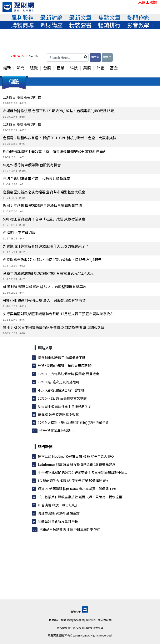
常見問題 (79, 620)
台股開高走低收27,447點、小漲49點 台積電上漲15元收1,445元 (52, 260)
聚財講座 (51, 25)
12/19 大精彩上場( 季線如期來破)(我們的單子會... (75, 422)
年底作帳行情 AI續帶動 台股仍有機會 (32, 165)
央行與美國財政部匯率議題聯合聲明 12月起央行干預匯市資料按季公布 (58, 314)
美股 (87, 68)
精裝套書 (80, 25)
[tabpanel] (22, 17)
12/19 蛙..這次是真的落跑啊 (59, 382)
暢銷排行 (109, 25)
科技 (74, 68)
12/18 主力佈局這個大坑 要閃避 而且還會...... (71, 374)
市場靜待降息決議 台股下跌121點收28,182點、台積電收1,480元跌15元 (58, 111)
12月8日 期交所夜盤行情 (22, 124)
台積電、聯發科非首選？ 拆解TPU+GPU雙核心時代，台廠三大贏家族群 (60, 138)
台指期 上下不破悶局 (19, 232)
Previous (8, 17)
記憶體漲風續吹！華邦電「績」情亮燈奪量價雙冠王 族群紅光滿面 (55, 151)
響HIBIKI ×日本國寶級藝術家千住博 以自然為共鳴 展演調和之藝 (54, 327)
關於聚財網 (105, 620)
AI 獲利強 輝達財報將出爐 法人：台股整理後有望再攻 (45, 287)
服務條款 (66, 620)
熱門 (20, 68)
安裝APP (79, 611)
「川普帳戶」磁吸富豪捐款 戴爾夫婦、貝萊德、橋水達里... (81, 497)
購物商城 (22, 25)
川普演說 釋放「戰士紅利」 (58, 505)
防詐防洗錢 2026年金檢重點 (59, 513)
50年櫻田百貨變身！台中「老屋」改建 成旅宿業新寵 (44, 219)
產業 (60, 68)
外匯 (100, 68)
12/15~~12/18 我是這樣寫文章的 (62, 398)
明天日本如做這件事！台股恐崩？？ (65, 406)
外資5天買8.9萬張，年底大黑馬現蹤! (65, 366)
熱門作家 (138, 17)
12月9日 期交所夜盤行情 (22, 97)
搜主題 (95, 57)
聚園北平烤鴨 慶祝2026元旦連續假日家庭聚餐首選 (42, 205)
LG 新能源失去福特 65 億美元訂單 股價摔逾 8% (73, 481)
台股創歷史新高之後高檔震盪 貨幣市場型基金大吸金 (44, 192)
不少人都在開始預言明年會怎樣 (61, 390)
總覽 (34, 68)
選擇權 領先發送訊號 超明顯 (59, 414)
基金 (114, 68)
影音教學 (138, 25)
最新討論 (51, 17)
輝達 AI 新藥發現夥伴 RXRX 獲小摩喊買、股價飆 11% (77, 489)
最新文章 (80, 17)
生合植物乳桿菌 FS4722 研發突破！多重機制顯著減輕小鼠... (82, 472)
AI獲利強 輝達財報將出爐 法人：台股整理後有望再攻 (44, 300)
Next (152, 17)
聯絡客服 (91, 620)
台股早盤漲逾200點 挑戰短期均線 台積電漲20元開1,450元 (48, 273)
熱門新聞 (45, 446)
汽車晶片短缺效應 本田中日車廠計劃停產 (70, 529)
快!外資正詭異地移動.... (57, 431)
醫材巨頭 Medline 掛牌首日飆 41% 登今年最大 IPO (76, 456)
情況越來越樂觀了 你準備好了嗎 (62, 358)
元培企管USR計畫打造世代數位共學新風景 (37, 178)
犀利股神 (22, 17)
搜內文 (107, 57)
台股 (47, 68)
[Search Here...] (68, 57)
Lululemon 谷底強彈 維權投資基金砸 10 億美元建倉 (77, 464)
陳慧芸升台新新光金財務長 (58, 521)
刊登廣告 (54, 620)
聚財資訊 (53, 635)
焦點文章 (109, 17)
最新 (7, 68)
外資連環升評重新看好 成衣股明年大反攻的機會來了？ (46, 246)
